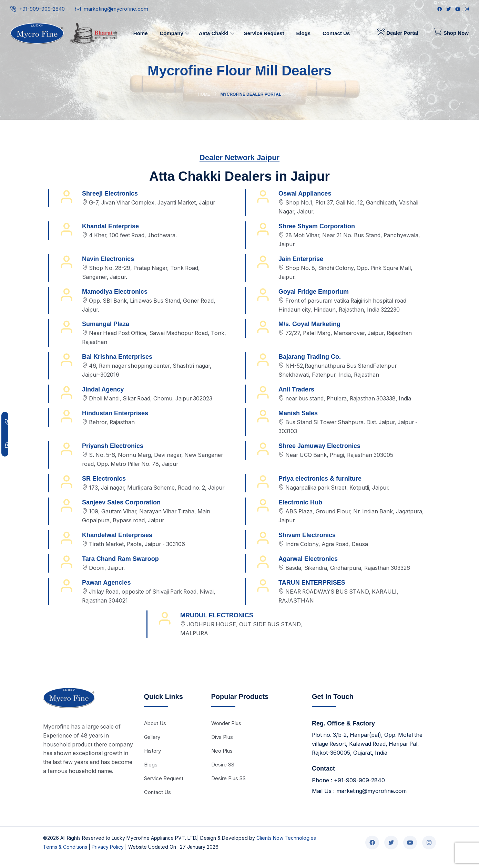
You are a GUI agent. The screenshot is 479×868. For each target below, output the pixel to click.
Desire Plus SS (228, 788)
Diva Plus (222, 746)
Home (204, 94)
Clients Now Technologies (286, 848)
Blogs (151, 774)
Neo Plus (222, 760)
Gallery (152, 746)
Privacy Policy (108, 856)
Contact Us (157, 801)
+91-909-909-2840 (42, 9)
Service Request (164, 788)
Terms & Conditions (65, 856)
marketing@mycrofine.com (116, 9)
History (152, 760)
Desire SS (223, 774)
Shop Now (451, 33)
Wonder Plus (226, 733)
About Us (155, 733)
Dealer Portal (398, 33)
